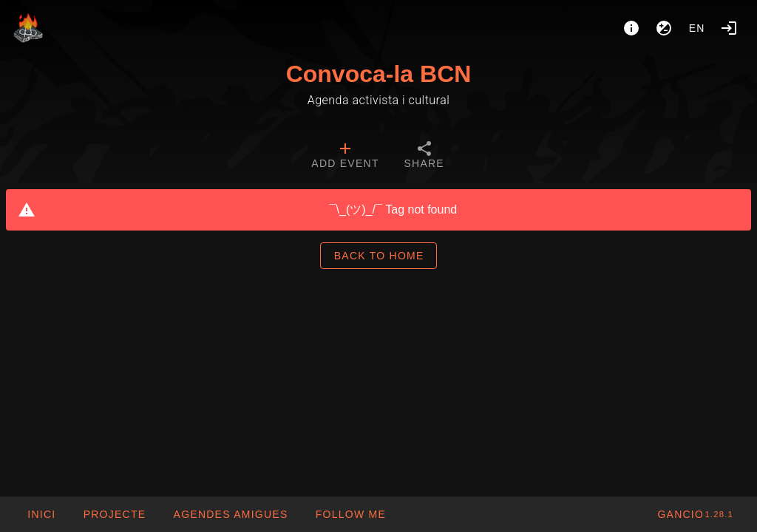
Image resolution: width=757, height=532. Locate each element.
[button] (230, 514)
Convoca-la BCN (379, 74)
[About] (631, 28)
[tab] (345, 157)
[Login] (729, 28)
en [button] (697, 28)
